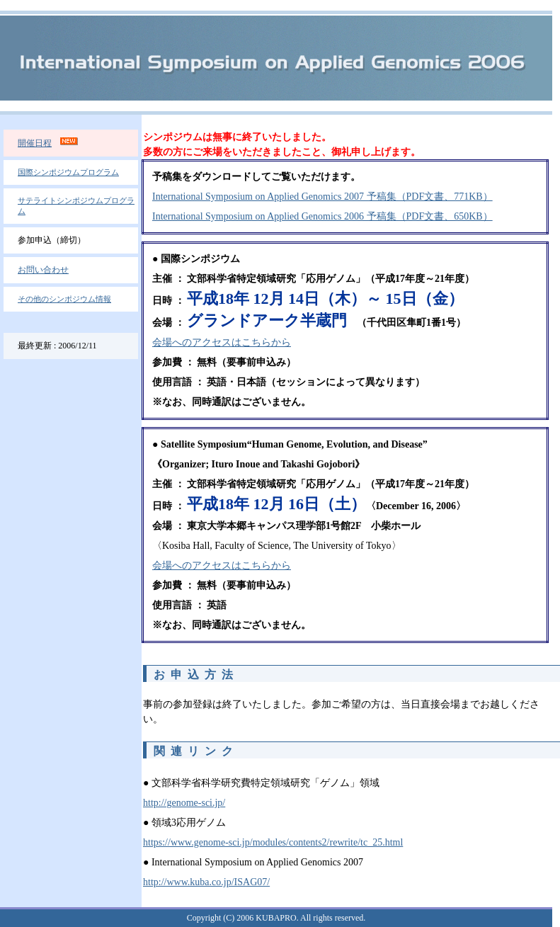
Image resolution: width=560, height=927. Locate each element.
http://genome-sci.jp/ (184, 803)
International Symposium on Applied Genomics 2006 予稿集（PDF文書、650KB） (322, 216)
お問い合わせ (43, 270)
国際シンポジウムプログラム (68, 172)
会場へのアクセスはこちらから (222, 342)
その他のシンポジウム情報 (64, 299)
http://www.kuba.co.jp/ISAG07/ (206, 882)
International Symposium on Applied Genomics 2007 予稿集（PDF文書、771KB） (322, 197)
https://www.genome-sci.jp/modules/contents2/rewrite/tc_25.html (273, 842)
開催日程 (35, 143)
